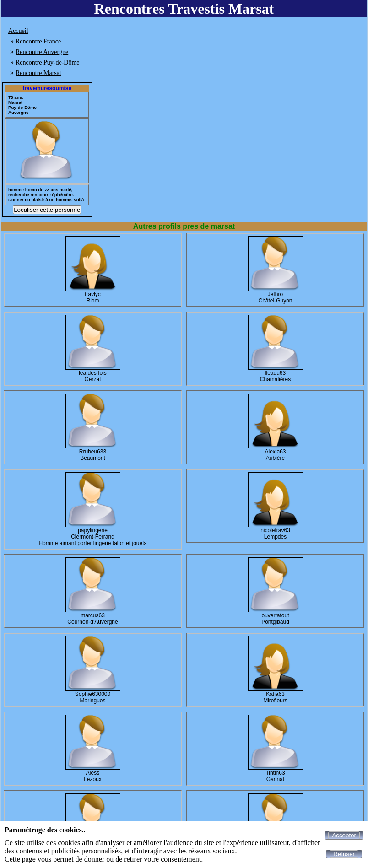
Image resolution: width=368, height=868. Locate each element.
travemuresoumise (47, 88)
